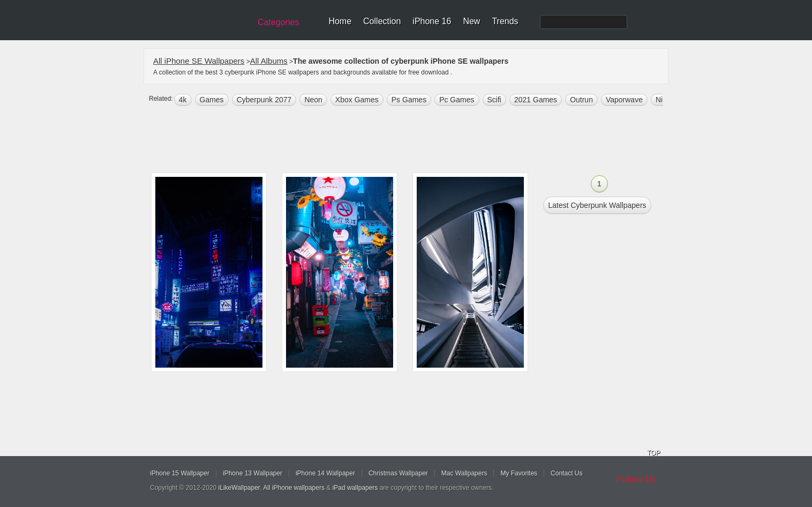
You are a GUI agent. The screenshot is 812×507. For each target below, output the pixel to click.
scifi (494, 100)
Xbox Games (357, 100)
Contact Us (566, 473)
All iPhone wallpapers (294, 488)
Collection (382, 21)
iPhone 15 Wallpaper (180, 473)
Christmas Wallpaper (398, 473)
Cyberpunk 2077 (264, 100)
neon (313, 100)
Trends (505, 21)
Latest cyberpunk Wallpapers (597, 205)
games (212, 100)
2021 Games (536, 100)
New (471, 21)
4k (183, 100)
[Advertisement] (413, 140)
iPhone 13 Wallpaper (253, 473)
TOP (653, 453)
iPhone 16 (432, 21)
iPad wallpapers (355, 488)
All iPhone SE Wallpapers (199, 61)
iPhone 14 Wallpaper (325, 473)
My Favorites (519, 473)
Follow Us (637, 479)
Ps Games (409, 100)
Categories (278, 22)
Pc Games (457, 100)
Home (340, 21)
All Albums (269, 61)
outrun (581, 100)
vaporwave (624, 100)
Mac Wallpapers (464, 473)
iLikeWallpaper (239, 488)
